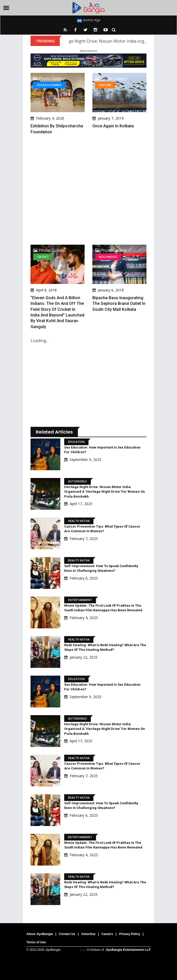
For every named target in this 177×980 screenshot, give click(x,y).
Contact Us (67, 934)
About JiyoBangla (40, 934)
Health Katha (79, 521)
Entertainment (80, 600)
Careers (107, 934)
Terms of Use (36, 942)
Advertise (88, 934)
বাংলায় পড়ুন (89, 20)
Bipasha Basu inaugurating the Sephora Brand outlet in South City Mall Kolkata (119, 304)
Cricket (43, 257)
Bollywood (108, 257)
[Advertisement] (89, 190)
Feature (105, 85)
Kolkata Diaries (49, 85)
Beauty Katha (79, 560)
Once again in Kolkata (113, 126)
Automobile (78, 481)
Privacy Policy (130, 934)
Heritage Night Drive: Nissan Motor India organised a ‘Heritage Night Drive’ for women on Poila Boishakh (105, 492)
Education (76, 442)
